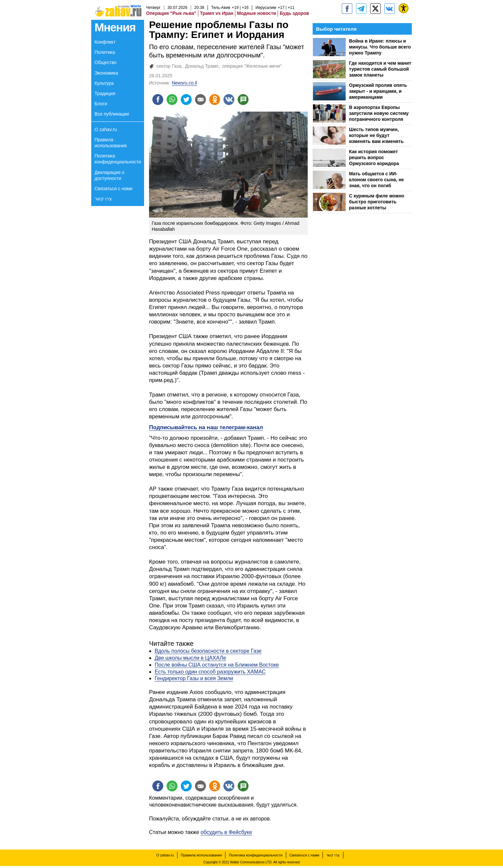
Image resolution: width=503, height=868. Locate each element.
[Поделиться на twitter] (189, 100)
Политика (105, 52)
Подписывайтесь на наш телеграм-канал (206, 428)
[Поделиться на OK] (219, 100)
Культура (104, 83)
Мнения (115, 27)
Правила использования (111, 143)
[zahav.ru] (347, 9)
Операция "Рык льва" (171, 13)
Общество (106, 62)
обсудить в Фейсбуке (226, 834)
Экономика (106, 73)
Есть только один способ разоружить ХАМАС (210, 673)
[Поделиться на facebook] (158, 100)
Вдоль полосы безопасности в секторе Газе (208, 652)
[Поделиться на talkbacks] (250, 100)
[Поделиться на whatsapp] (174, 100)
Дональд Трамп (202, 66)
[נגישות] (404, 8)
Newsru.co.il (184, 83)
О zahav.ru (106, 129)
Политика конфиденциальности (118, 159)
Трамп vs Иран (217, 13)
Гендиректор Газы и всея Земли (194, 679)
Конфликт (105, 42)
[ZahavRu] (375, 9)
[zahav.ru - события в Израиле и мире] (361, 9)
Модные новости (256, 13)
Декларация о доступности (109, 175)
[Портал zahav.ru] (390, 9)
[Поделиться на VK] (234, 100)
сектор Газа (169, 66)
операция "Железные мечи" (252, 66)
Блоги (101, 104)
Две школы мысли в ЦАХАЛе (190, 659)
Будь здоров (294, 13)
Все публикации (112, 114)
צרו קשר (103, 199)
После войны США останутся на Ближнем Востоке (217, 666)
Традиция (105, 93)
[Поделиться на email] (204, 100)
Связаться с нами (114, 189)
